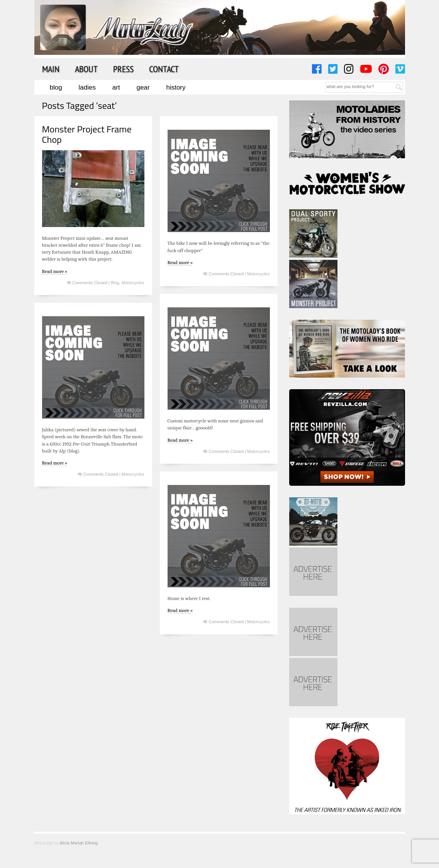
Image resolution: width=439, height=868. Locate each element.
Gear (143, 87)
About (86, 69)
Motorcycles (133, 283)
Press (123, 69)
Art (116, 87)
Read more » (55, 271)
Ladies (87, 87)
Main (51, 69)
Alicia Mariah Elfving (79, 843)
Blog (56, 87)
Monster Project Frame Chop (87, 134)
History (176, 87)
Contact (164, 69)
